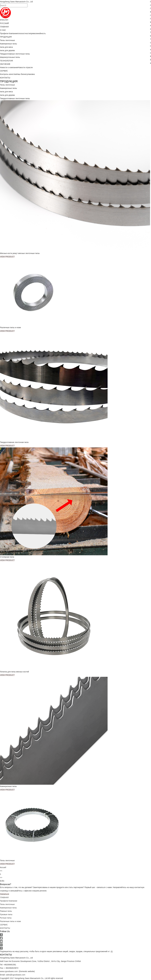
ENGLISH (4, 20)
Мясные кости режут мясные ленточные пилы (20, 253)
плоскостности (24, 33)
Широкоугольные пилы (10, 57)
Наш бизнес (22, 74)
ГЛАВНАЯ (4, 27)
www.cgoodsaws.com (9, 971)
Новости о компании (9, 67)
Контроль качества (8, 74)
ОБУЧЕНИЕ (5, 64)
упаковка (31, 74)
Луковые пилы (6, 914)
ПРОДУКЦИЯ (6, 37)
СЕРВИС (4, 71)
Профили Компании (9, 33)
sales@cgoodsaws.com (16, 975)
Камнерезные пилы (8, 44)
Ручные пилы (6, 918)
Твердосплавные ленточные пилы (15, 54)
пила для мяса (6, 47)
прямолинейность (38, 33)
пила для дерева (7, 50)
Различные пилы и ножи (11, 327)
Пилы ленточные (7, 40)
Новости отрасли (25, 67)
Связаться (5, 894)
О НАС (3, 30)
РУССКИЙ (4, 23)
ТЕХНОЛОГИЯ (6, 61)
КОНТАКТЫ (5, 78)
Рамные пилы (6, 911)
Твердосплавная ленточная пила (14, 442)
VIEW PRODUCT (7, 257)
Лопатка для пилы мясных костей (15, 672)
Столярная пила (7, 557)
